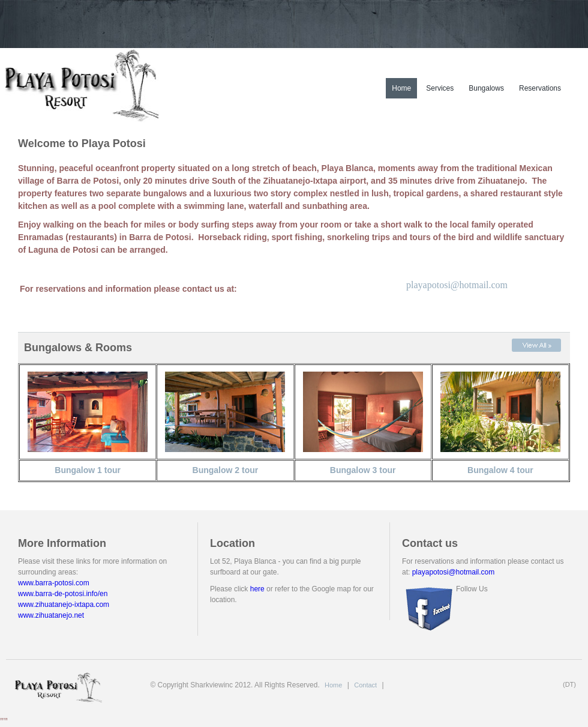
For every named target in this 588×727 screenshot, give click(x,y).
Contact (365, 685)
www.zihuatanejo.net (51, 615)
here (257, 589)
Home (401, 88)
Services (440, 88)
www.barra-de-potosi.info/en (63, 594)
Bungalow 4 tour (500, 470)
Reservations (540, 88)
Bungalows (486, 88)
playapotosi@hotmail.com (457, 285)
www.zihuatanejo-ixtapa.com (64, 605)
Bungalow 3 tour (363, 470)
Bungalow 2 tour (226, 470)
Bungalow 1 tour (88, 470)
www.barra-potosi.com (54, 583)
